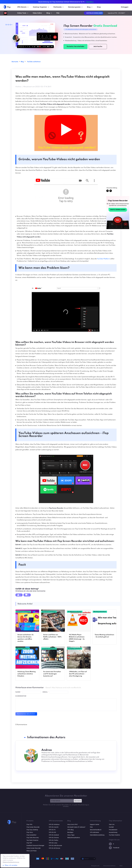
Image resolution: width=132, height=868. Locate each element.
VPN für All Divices (54, 848)
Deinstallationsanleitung (97, 835)
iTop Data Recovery (33, 838)
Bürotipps (70, 832)
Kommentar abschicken (26, 714)
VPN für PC (52, 830)
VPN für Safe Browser (55, 845)
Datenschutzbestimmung (11, 862)
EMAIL (46, 692)
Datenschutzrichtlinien (109, 866)
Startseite (16, 62)
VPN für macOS (54, 827)
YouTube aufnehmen (39, 62)
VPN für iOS (52, 832)
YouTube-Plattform (104, 259)
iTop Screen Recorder (33, 827)
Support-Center (95, 824)
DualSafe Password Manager (35, 845)
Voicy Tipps (71, 835)
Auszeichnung (113, 832)
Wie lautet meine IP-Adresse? (76, 827)
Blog (25, 62)
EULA (121, 866)
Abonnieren (78, 801)
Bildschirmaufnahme (74, 838)
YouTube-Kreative (114, 835)
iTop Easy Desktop (32, 830)
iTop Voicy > (90, 2)
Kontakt (111, 827)
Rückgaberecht (95, 866)
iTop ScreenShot (31, 835)
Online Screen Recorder (34, 848)
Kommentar (21, 696)
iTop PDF (29, 843)
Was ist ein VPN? (73, 824)
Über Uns (112, 824)
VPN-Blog (70, 830)
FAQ (58, 13)
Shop (99, 7)
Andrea (18, 87)
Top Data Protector (32, 840)
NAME (18, 692)
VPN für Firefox (53, 840)
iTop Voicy (30, 832)
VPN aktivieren (94, 832)
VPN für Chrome (54, 838)
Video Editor (37, 13)
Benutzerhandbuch (96, 830)
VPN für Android (54, 835)
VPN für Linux (53, 843)
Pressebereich (113, 830)
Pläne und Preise (31, 851)
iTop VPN (29, 824)
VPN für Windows (54, 824)
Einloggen (125, 7)
